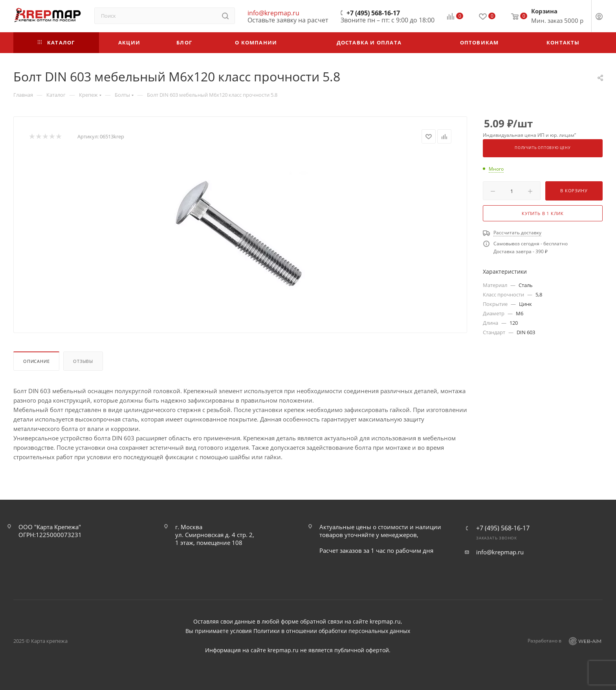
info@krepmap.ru (273, 13)
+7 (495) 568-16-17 (373, 13)
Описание (36, 361)
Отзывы (83, 361)
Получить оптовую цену (543, 148)
